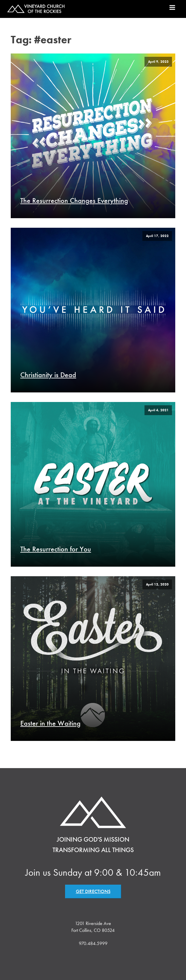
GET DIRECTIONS (93, 891)
